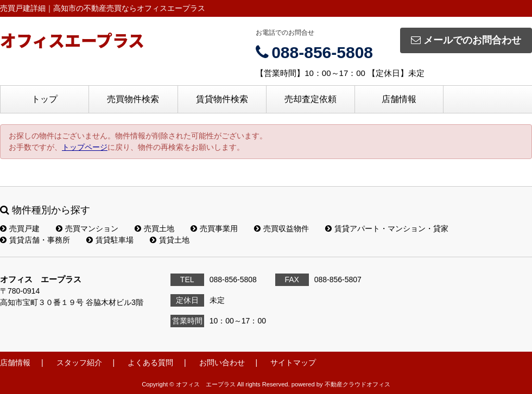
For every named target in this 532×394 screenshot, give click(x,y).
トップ (45, 99)
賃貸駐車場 (110, 240)
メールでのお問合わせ (466, 40)
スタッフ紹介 (79, 363)
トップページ (85, 147)
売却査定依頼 (311, 99)
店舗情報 (399, 99)
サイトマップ (293, 363)
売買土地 (154, 228)
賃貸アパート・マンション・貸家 (387, 228)
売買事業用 (214, 228)
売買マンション (87, 228)
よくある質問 (150, 363)
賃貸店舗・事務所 (35, 240)
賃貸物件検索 (222, 99)
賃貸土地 (170, 240)
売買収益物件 (281, 228)
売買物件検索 (133, 99)
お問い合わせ (222, 363)
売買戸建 (20, 228)
